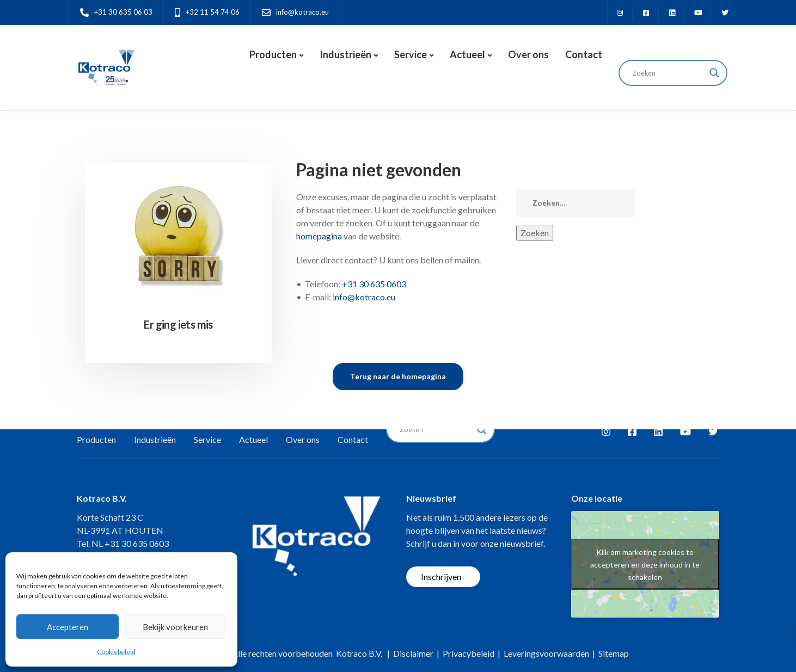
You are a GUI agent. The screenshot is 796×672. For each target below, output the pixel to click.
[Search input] (668, 73)
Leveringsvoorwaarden (546, 653)
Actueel (467, 54)
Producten (273, 54)
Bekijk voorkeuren (175, 627)
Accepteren (68, 627)
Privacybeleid (469, 653)
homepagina (319, 236)
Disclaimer (413, 653)
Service (411, 54)
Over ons (528, 54)
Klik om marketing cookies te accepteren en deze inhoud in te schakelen (645, 564)
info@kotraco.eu (364, 297)
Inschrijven (441, 577)
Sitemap (614, 653)
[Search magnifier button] (714, 73)
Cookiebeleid (116, 652)
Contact (584, 54)
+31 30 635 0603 (374, 284)
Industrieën (345, 54)
